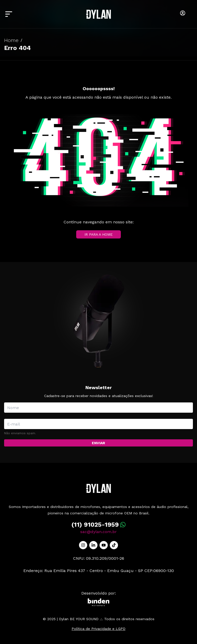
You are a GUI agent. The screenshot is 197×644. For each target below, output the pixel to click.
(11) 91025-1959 (95, 525)
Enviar (98, 443)
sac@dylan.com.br (98, 532)
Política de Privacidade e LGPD (98, 629)
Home (11, 40)
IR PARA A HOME (98, 234)
